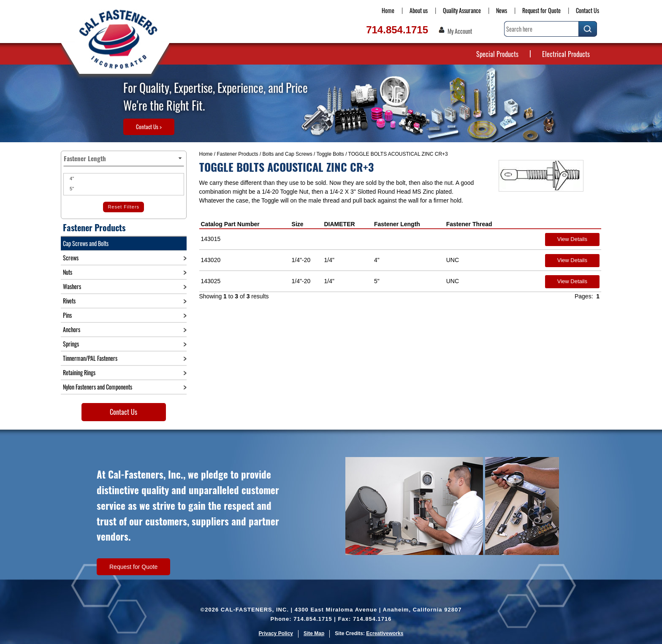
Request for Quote (541, 10)
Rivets (69, 301)
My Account (460, 31)
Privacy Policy (276, 633)
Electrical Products (566, 54)
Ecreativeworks (385, 633)
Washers (72, 286)
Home (388, 10)
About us (419, 10)
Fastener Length (397, 224)
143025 (211, 281)
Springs (71, 344)
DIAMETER (339, 224)
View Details (572, 239)
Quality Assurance (462, 10)
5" (71, 189)
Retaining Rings (79, 372)
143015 (211, 239)
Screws (71, 258)
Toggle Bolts (330, 154)
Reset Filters (123, 207)
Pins (67, 315)
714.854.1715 (397, 30)
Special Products (497, 54)
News (502, 10)
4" (71, 179)
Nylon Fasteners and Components (98, 387)
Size (298, 224)
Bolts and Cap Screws (288, 154)
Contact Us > (149, 127)
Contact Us (587, 10)
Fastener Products (238, 154)
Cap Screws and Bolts (86, 243)
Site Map (314, 633)
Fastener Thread (469, 224)
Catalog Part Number (230, 224)
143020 (211, 260)
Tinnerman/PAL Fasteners (90, 358)
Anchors (72, 329)
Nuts (68, 272)
